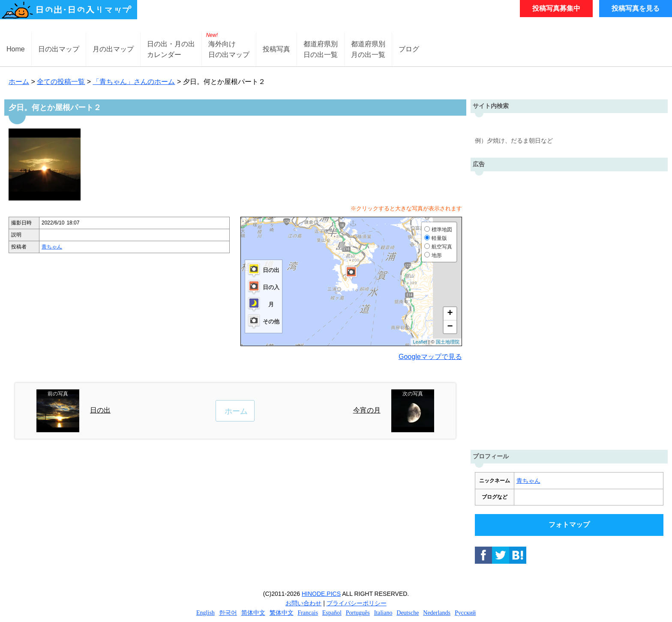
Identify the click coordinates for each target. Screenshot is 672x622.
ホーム (19, 82)
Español (332, 613)
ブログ (409, 49)
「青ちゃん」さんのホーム (134, 82)
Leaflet (420, 342)
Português (358, 613)
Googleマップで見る (430, 357)
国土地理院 (448, 342)
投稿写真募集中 (556, 8)
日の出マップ (59, 49)
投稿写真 (276, 49)
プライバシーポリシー (357, 603)
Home (16, 49)
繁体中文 (282, 613)
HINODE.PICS (321, 594)
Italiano (383, 613)
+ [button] (450, 314)
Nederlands (437, 613)
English (205, 613)
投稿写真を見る (636, 8)
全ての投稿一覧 (61, 82)
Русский (465, 613)
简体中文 (253, 613)
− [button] (450, 327)
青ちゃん (52, 247)
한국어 (228, 613)
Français (307, 613)
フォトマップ (569, 525)
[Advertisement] (569, 308)
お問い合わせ (303, 603)
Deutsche (408, 613)
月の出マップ (113, 49)
